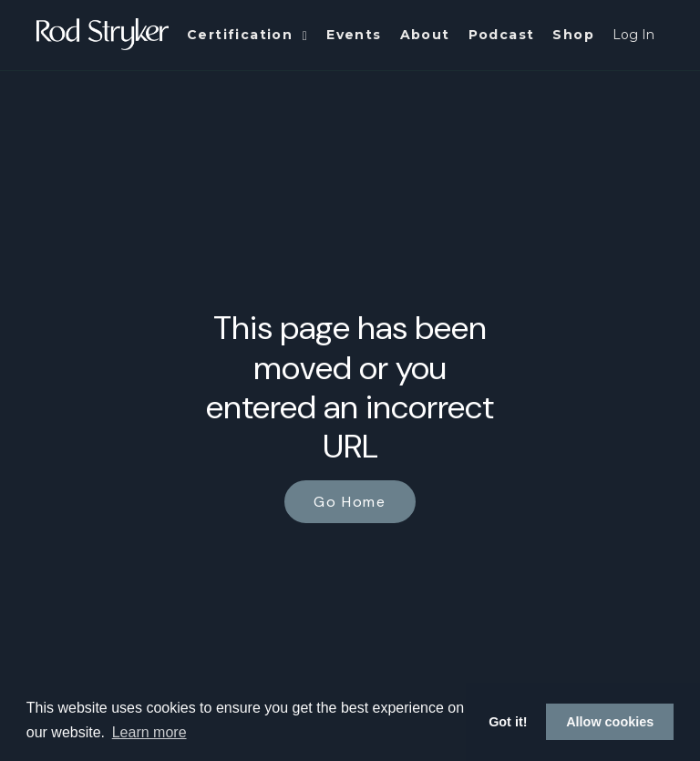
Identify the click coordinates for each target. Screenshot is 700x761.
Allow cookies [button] (610, 722)
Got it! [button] (508, 722)
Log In (633, 35)
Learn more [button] (149, 732)
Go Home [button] (350, 502)
